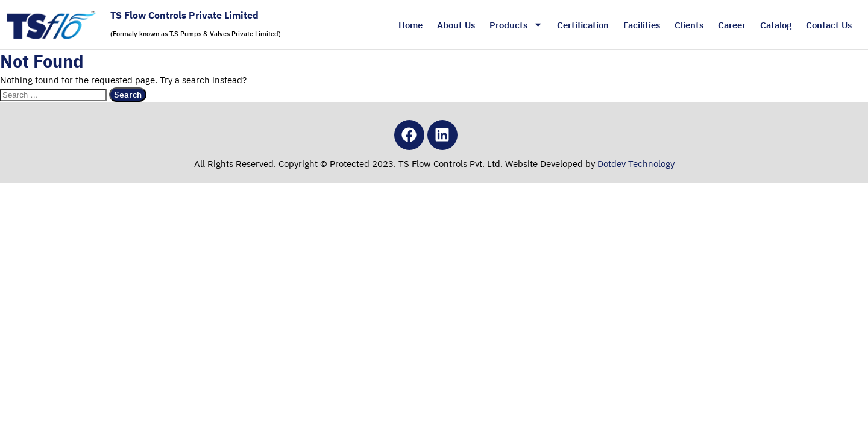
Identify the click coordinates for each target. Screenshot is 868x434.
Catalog (776, 25)
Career (732, 25)
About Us (456, 25)
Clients (689, 25)
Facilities (642, 25)
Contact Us (829, 25)
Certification (583, 25)
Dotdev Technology (636, 163)
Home (410, 25)
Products (516, 24)
